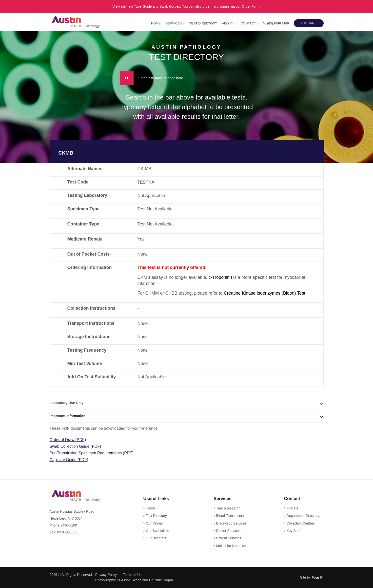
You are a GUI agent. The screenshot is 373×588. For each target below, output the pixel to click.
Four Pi (317, 577)
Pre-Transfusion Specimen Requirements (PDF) (92, 453)
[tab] (187, 403)
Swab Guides (170, 6)
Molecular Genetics (231, 546)
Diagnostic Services (231, 523)
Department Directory (303, 516)
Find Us (292, 508)
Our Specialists (157, 531)
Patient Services (228, 538)
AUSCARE (309, 23)
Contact (248, 23)
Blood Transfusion (230, 516)
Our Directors (156, 538)
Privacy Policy (106, 575)
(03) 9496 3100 (276, 23)
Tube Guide (143, 6)
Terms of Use (133, 575)
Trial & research (228, 508)
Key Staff (293, 531)
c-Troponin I (220, 277)
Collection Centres (300, 523)
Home (156, 23)
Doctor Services (228, 531)
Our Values (154, 523)
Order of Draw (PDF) (68, 440)
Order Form (251, 6)
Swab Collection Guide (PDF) (75, 446)
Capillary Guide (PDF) (69, 460)
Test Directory (203, 23)
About (227, 23)
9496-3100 (69, 525)
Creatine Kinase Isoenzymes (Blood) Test (265, 293)
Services (174, 23)
